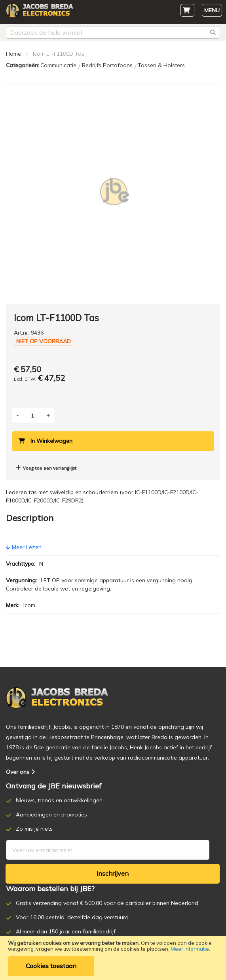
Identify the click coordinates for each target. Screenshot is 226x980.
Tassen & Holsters (161, 65)
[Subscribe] (113, 874)
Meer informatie (190, 949)
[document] (113, 958)
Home (13, 54)
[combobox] (113, 32)
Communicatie (59, 65)
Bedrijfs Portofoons (108, 65)
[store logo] (43, 13)
